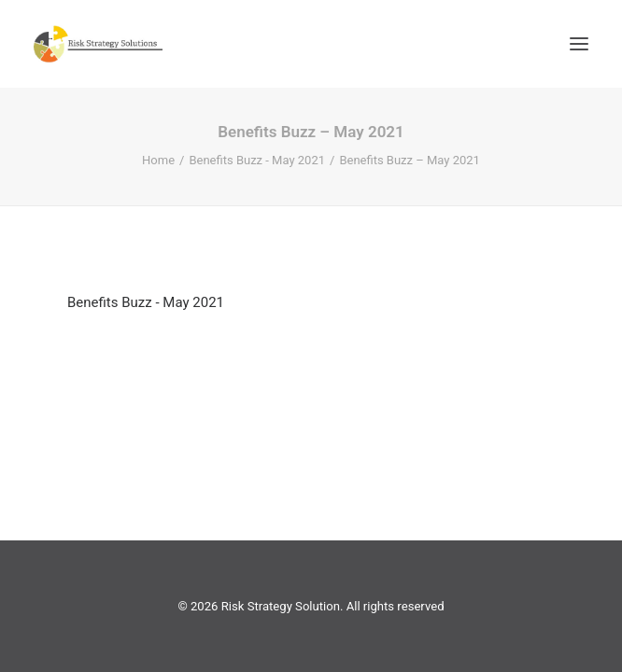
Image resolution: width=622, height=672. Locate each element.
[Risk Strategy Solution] (98, 44)
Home (158, 160)
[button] (579, 44)
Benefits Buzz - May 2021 (257, 160)
